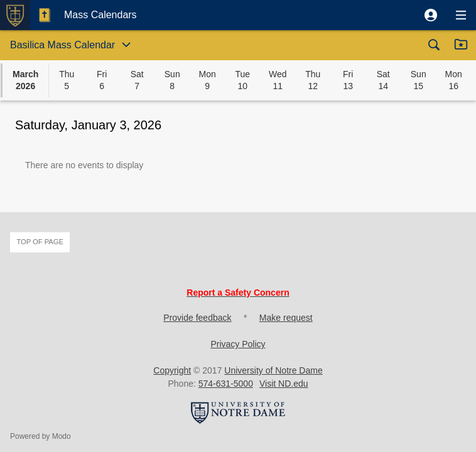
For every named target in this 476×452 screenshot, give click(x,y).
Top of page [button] (40, 242)
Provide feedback (197, 318)
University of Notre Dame (273, 370)
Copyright (172, 370)
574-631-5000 (226, 384)
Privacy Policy (238, 344)
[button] (431, 15)
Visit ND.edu (284, 384)
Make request (286, 318)
